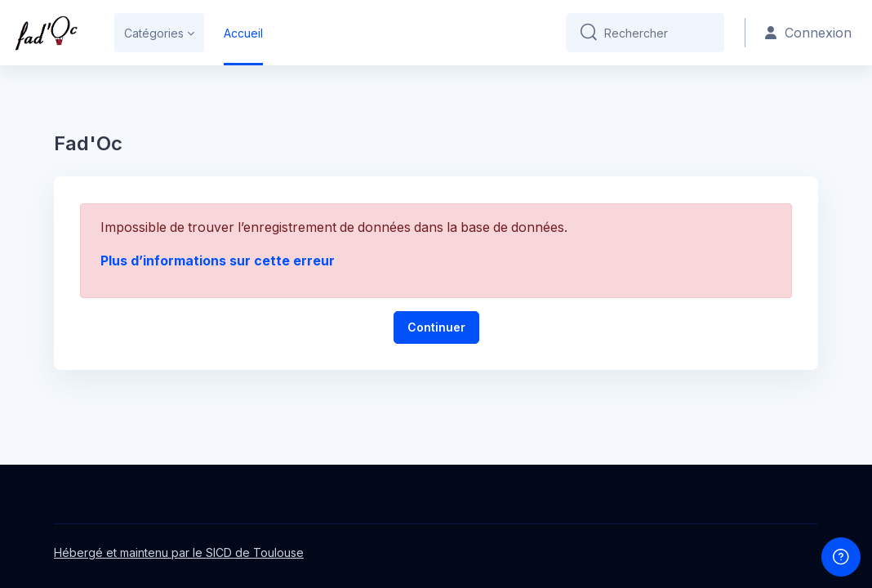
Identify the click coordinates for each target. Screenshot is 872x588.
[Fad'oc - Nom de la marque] (46, 33)
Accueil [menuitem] (243, 33)
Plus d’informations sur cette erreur (218, 260)
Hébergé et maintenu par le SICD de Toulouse (179, 552)
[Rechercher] (659, 33)
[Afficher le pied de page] (841, 557)
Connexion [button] (809, 33)
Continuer (436, 326)
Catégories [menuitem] (154, 33)
